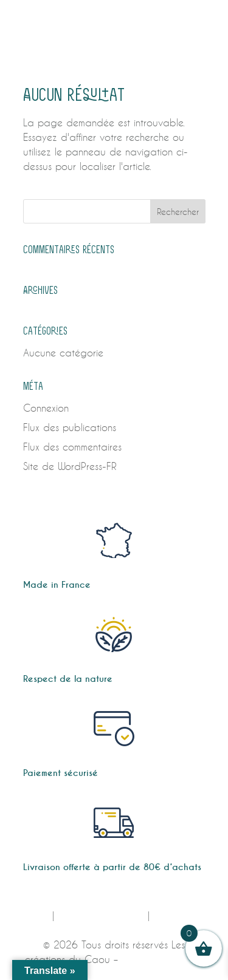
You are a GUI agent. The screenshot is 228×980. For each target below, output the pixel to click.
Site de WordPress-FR (70, 466)
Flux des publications (70, 427)
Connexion (46, 408)
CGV (38, 915)
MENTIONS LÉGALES (101, 915)
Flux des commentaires (72, 447)
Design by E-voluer (163, 959)
